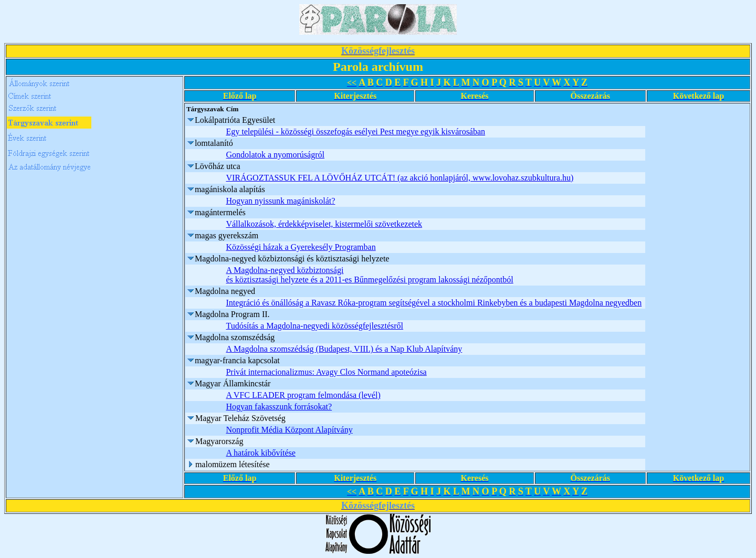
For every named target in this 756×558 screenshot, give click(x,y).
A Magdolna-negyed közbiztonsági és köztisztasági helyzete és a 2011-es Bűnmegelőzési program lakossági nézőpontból (369, 275)
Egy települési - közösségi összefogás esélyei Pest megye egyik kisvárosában (355, 131)
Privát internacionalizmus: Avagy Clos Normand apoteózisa (326, 372)
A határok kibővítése (260, 453)
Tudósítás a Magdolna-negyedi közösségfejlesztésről (314, 326)
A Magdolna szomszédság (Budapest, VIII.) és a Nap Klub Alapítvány (344, 349)
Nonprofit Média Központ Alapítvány (289, 430)
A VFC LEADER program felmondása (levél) (303, 395)
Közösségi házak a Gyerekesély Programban (301, 247)
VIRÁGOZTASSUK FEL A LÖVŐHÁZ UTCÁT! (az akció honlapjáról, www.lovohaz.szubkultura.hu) (400, 178)
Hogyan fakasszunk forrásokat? (279, 407)
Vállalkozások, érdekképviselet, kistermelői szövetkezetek (324, 224)
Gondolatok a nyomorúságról (275, 155)
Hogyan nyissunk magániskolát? (280, 201)
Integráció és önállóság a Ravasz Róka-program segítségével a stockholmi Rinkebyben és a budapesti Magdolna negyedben (434, 303)
